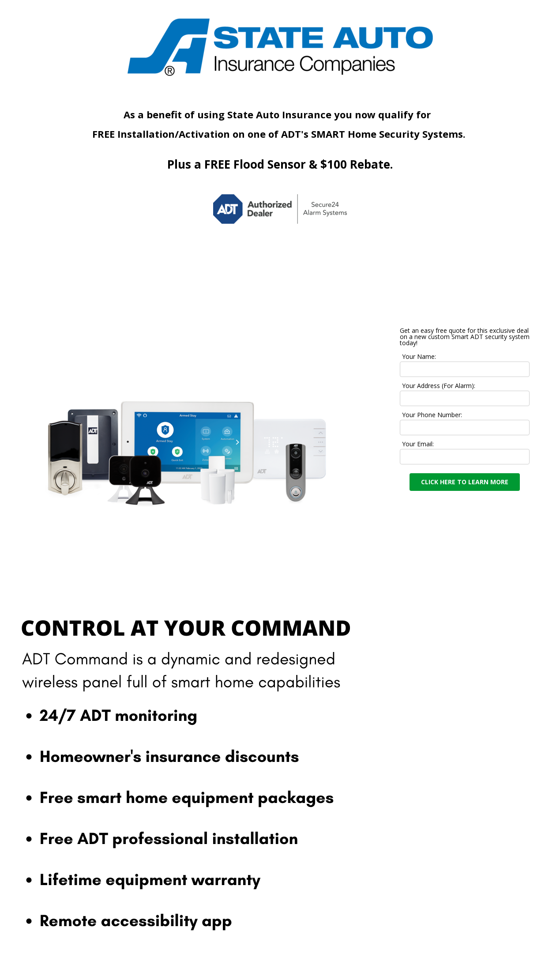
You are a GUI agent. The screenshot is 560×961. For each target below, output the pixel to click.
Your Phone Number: (432, 415)
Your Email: (418, 444)
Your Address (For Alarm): (439, 386)
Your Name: (419, 356)
